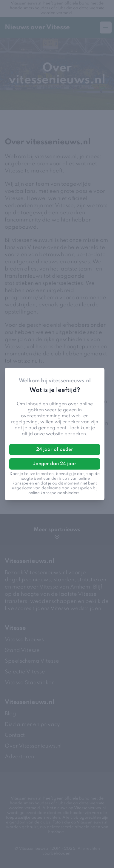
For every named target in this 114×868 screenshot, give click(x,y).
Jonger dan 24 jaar (55, 464)
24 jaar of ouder (55, 450)
